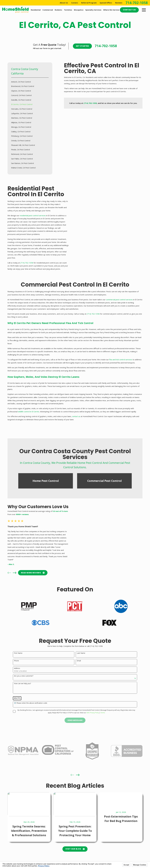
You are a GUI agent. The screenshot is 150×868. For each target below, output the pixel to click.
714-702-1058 (137, 3)
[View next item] (11, 573)
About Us (64, 3)
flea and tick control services (121, 363)
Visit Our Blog (75, 849)
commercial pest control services (119, 303)
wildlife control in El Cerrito (29, 415)
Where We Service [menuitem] (111, 10)
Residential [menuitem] (36, 10)
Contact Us (129, 10)
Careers (75, 3)
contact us (76, 420)
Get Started (82, 46)
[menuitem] (30, 82)
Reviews (119, 3)
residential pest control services (29, 215)
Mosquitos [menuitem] (79, 10)
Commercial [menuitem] (48, 10)
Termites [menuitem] (68, 10)
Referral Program (89, 3)
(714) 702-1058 (23, 263)
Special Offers (106, 3)
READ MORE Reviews (29, 573)
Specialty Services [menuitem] (93, 10)
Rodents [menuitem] (58, 10)
